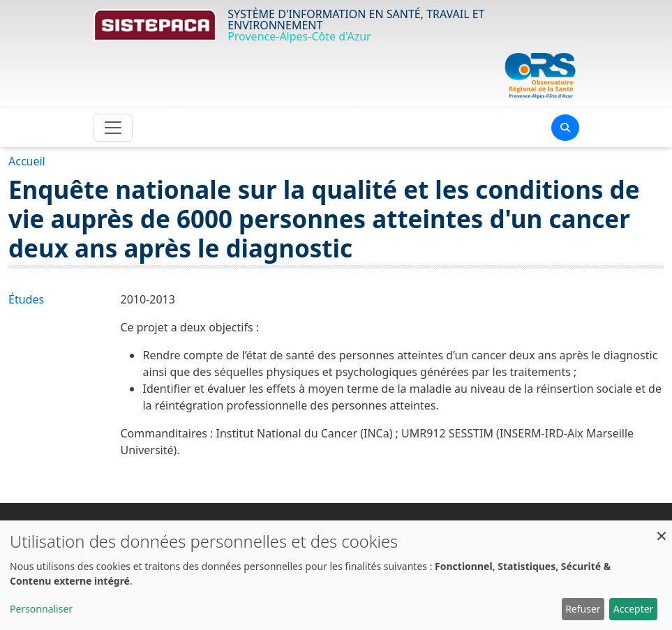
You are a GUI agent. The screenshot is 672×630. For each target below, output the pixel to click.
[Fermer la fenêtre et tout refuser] (662, 529)
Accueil (27, 161)
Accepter (634, 609)
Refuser (583, 609)
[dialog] (336, 575)
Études (26, 299)
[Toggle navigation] (113, 128)
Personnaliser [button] (41, 609)
